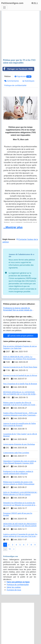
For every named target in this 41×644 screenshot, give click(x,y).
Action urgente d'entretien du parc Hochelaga (19, 444)
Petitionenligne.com (12, 3)
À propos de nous (14, 590)
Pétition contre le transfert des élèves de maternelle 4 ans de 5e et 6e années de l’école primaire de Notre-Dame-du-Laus (19, 405)
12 (10, 549)
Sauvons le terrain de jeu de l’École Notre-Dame (20, 367)
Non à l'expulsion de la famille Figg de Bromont (20, 384)
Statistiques (29, 81)
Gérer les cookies (14, 587)
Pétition (8, 76)
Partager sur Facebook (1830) (18, 69)
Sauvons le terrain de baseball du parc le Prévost (20, 375)
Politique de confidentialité (15, 85)
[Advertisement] (20, 35)
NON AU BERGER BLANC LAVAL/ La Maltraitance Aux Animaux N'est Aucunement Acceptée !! (19, 359)
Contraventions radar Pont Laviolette (16, 453)
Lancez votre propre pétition (20, 336)
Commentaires (12, 81)
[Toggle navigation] (4, 8)
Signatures (23, 76)
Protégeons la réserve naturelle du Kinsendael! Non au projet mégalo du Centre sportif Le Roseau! (18, 310)
